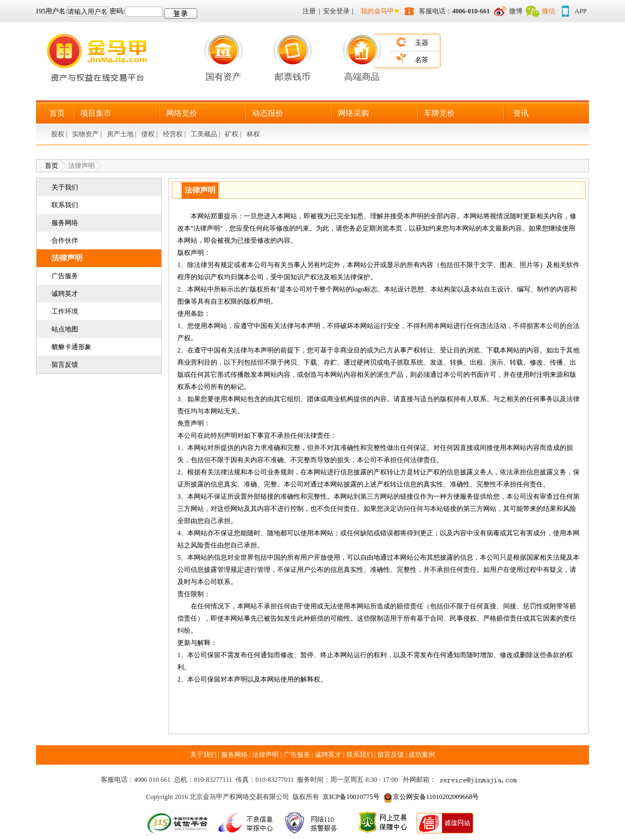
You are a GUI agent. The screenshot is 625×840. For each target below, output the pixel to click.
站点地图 (65, 329)
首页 (57, 113)
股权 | (60, 134)
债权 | (150, 134)
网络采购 (354, 113)
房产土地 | (122, 134)
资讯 (521, 113)
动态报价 (268, 113)
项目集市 (96, 113)
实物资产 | (88, 134)
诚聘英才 (65, 294)
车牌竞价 (439, 113)
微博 (516, 11)
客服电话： (454, 11)
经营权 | (175, 134)
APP (581, 11)
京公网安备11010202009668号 (436, 797)
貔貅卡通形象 (71, 347)
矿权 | (234, 134)
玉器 (422, 43)
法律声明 (67, 258)
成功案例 (422, 755)
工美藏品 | (206, 134)
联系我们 (65, 205)
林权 (253, 134)
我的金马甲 (377, 11)
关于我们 (65, 187)
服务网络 (65, 223)
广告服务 (65, 276)
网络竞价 (182, 113)
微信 (549, 11)
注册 (309, 11)
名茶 (422, 60)
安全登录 (336, 11)
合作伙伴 (65, 240)
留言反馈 (65, 365)
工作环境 (65, 311)
